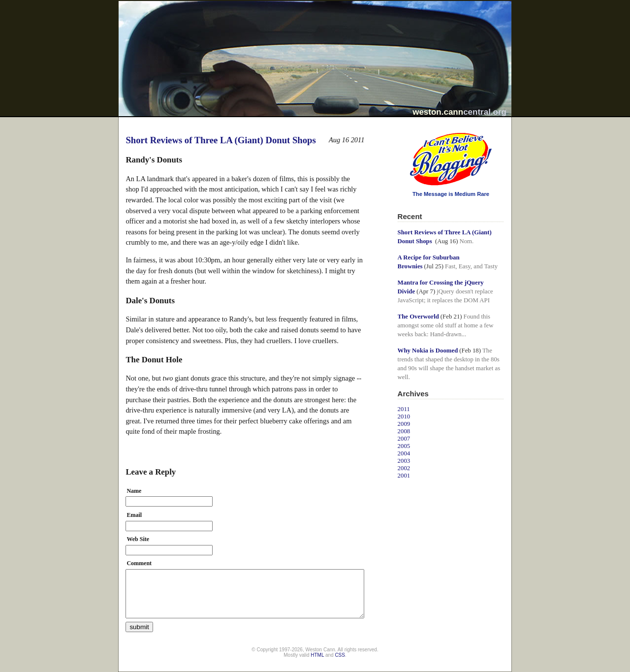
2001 (404, 476)
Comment (139, 563)
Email (134, 515)
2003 (404, 461)
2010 (404, 416)
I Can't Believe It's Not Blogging (398, 129)
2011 (404, 409)
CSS (340, 655)
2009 (404, 424)
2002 (404, 468)
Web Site (138, 539)
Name (134, 491)
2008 (404, 431)
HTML (317, 655)
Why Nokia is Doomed (428, 351)
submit (139, 627)
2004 (404, 453)
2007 (404, 439)
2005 (404, 446)
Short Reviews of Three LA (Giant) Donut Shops (220, 140)
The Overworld (418, 317)
